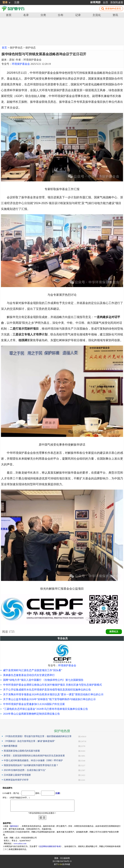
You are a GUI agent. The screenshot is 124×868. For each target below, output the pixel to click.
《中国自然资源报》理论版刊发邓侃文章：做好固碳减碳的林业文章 (38, 736)
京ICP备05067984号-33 (62, 861)
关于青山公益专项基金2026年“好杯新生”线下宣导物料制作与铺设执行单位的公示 (49, 699)
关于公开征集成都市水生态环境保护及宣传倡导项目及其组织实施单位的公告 (47, 690)
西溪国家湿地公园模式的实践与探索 (22, 751)
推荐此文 (114, 632)
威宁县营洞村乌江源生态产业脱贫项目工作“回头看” (33, 670)
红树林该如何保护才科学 (16, 780)
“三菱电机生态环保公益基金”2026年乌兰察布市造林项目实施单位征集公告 (46, 709)
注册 (17, 2)
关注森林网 (65, 858)
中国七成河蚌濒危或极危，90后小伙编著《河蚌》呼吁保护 (33, 760)
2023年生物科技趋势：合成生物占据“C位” (25, 770)
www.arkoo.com (20, 844)
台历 (105, 2)
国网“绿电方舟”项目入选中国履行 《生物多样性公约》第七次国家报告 (43, 680)
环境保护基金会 (21, 64)
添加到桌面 (117, 2)
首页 (4, 48)
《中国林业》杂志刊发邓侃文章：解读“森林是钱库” (29, 741)
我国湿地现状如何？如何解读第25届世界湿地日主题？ (31, 765)
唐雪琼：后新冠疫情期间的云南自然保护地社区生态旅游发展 (34, 756)
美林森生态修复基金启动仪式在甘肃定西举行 (29, 675)
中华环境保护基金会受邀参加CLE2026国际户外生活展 (34, 704)
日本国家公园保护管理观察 (17, 775)
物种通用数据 (10, 746)
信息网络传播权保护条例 (50, 846)
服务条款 (14, 826)
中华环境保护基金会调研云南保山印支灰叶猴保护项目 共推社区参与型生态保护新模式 (52, 685)
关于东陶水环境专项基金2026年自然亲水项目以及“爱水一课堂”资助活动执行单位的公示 (53, 694)
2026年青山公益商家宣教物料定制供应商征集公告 (31, 714)
